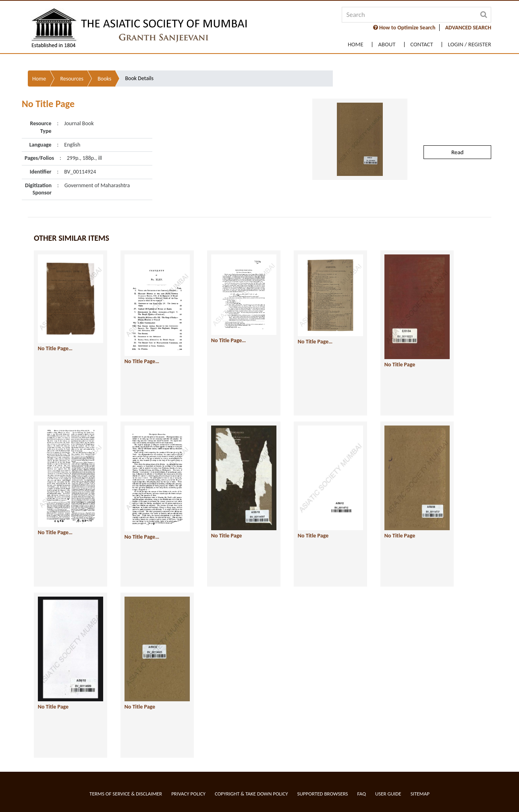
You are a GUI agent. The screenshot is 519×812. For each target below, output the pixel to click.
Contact (419, 42)
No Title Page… (55, 287)
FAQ (362, 794)
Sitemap (420, 794)
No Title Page (370, 301)
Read (457, 87)
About (382, 42)
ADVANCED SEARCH (468, 28)
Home (349, 42)
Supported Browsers (323, 794)
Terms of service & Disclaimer (126, 794)
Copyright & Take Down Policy (251, 794)
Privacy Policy (188, 794)
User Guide (388, 794)
